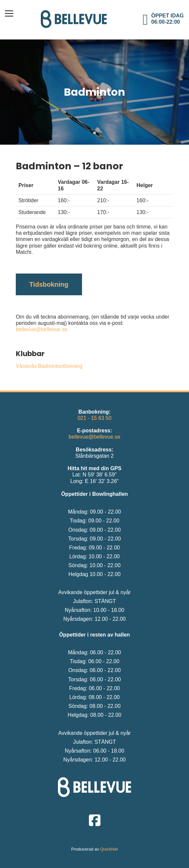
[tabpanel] (94, 92)
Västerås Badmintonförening (49, 366)
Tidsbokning (49, 284)
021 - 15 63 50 (94, 418)
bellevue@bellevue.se (42, 329)
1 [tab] (94, 133)
